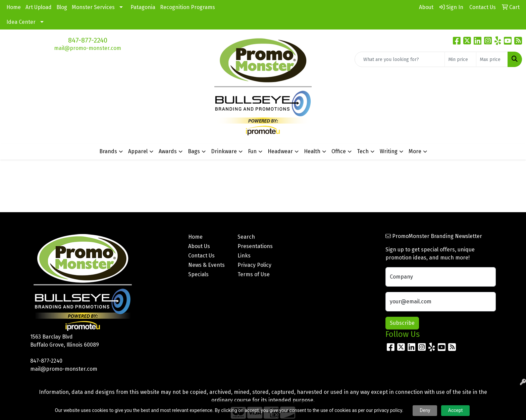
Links (244, 256)
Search (246, 237)
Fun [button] (252, 151)
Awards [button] (168, 151)
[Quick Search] (400, 59)
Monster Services (93, 7)
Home (14, 7)
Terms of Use (254, 274)
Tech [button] (363, 151)
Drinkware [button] (224, 151)
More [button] (415, 151)
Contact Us (201, 256)
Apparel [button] (138, 151)
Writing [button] (389, 151)
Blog (62, 7)
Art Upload (39, 7)
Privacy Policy (254, 265)
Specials (198, 274)
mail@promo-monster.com (88, 48)
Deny (425, 410)
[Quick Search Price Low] (460, 59)
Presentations (255, 246)
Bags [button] (194, 151)
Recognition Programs (188, 7)
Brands (108, 151)
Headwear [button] (280, 151)
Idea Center (21, 22)
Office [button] (339, 151)
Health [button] (312, 151)
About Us (199, 246)
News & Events (206, 265)
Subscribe (402, 323)
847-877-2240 (88, 40)
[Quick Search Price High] (492, 59)
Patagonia (143, 7)
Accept (456, 410)
